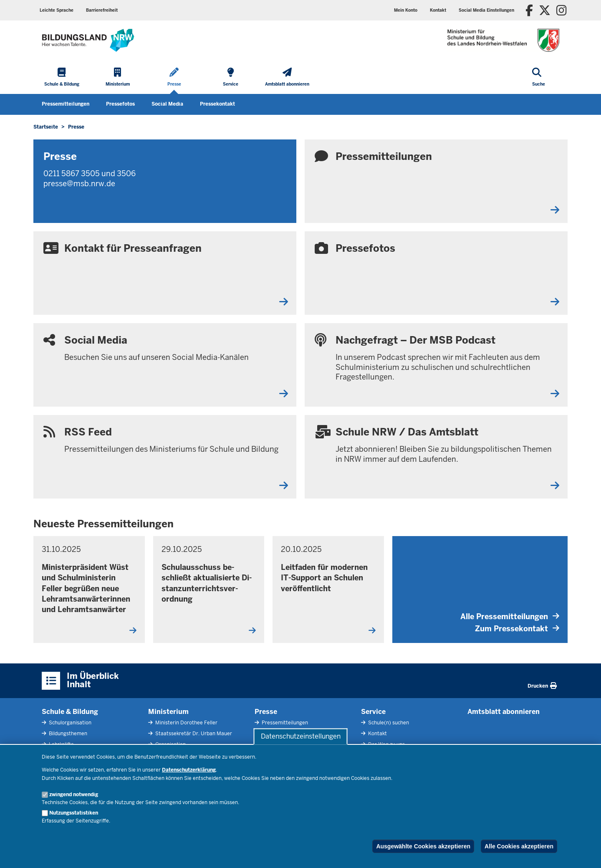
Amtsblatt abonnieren (504, 712)
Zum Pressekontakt (517, 629)
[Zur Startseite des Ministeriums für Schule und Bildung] (88, 40)
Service (373, 712)
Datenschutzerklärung (189, 770)
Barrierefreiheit (102, 10)
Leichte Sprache (57, 10)
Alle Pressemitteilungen (510, 616)
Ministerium (168, 712)
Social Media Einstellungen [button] (486, 10)
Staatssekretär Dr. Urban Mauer (193, 734)
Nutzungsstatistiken (74, 813)
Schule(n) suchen (388, 723)
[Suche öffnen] (539, 78)
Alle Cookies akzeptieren (519, 846)
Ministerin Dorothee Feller (186, 723)
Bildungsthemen (67, 734)
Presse (266, 712)
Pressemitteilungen (66, 104)
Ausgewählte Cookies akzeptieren (423, 846)
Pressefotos (120, 104)
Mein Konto (406, 10)
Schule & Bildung (70, 712)
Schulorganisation (69, 723)
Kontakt (438, 10)
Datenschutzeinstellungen (301, 736)
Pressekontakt (217, 104)
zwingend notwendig (74, 795)
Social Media (167, 104)
